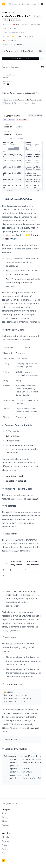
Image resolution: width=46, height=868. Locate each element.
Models (5, 837)
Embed (39, 116)
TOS (4, 813)
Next (40, 191)
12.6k (17, 20)
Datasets (6, 841)
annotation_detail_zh (16, 481)
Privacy (5, 817)
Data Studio (27, 51)
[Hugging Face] (4, 860)
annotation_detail (15, 476)
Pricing (5, 849)
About (5, 821)
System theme (10, 803)
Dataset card (11, 51)
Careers (6, 825)
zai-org (11, 12)
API (31, 116)
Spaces (5, 845)
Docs (4, 853)
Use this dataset (21, 59)
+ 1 (17, 40)
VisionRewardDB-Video (15, 16)
